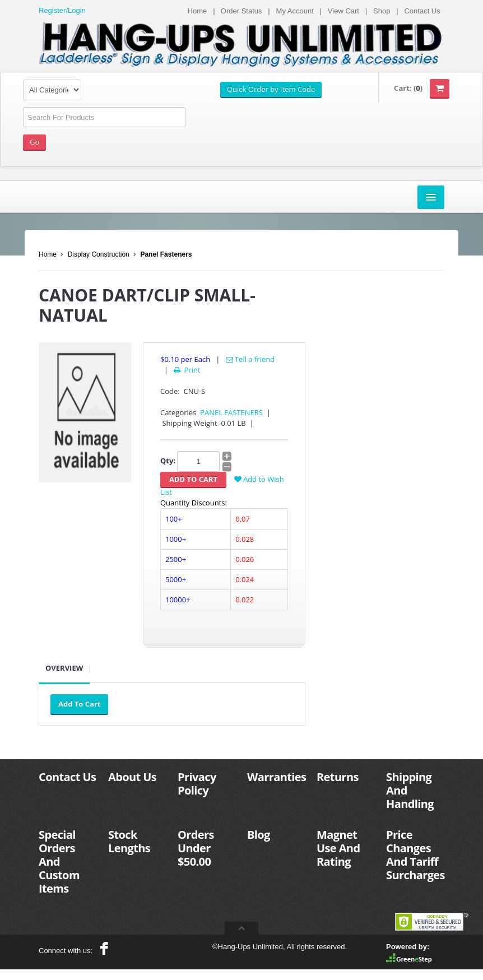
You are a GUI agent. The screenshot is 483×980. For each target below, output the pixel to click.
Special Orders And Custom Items (59, 861)
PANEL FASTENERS (231, 412)
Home (198, 11)
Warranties (277, 777)
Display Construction (99, 254)
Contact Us (422, 11)
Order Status (241, 11)
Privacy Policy (197, 784)
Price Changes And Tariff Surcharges (415, 855)
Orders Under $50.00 (196, 848)
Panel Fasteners (166, 254)
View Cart (343, 11)
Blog (259, 835)
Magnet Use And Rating (338, 848)
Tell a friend (250, 359)
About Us (132, 777)
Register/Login (62, 10)
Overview (64, 668)
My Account (295, 11)
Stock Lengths (129, 841)
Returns (338, 777)
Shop (382, 11)
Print (186, 370)
